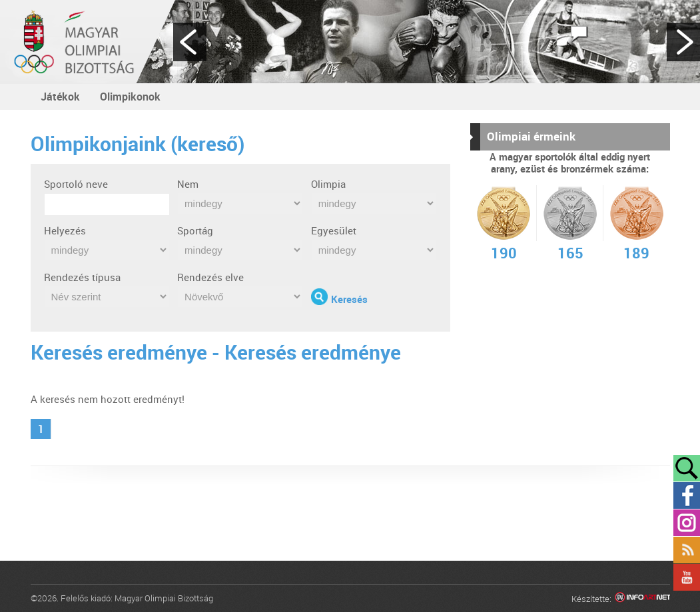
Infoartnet (642, 599)
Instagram (687, 523)
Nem (188, 184)
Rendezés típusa (82, 277)
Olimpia (328, 184)
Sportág (195, 230)
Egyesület (334, 230)
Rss (687, 550)
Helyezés (65, 230)
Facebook (687, 495)
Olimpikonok (130, 97)
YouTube (687, 577)
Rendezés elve (210, 277)
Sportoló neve (76, 184)
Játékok (60, 97)
